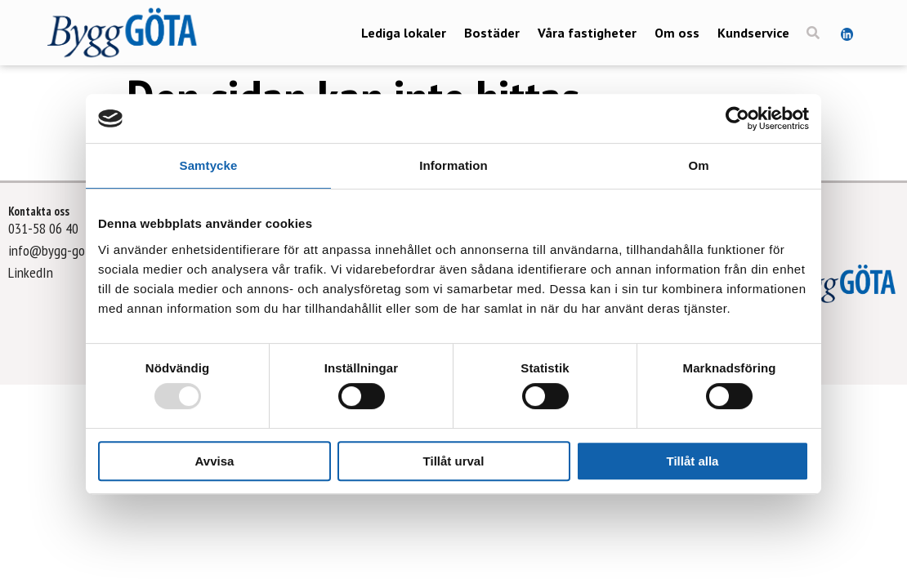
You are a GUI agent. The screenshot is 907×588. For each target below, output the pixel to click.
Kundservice (753, 33)
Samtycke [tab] (209, 165)
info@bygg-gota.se (59, 250)
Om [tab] (698, 165)
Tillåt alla (693, 461)
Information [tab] (453, 165)
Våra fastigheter (587, 33)
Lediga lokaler (404, 33)
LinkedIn (31, 272)
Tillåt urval (454, 461)
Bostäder (492, 33)
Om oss (677, 33)
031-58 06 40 (43, 228)
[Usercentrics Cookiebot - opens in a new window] (737, 118)
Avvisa (215, 461)
